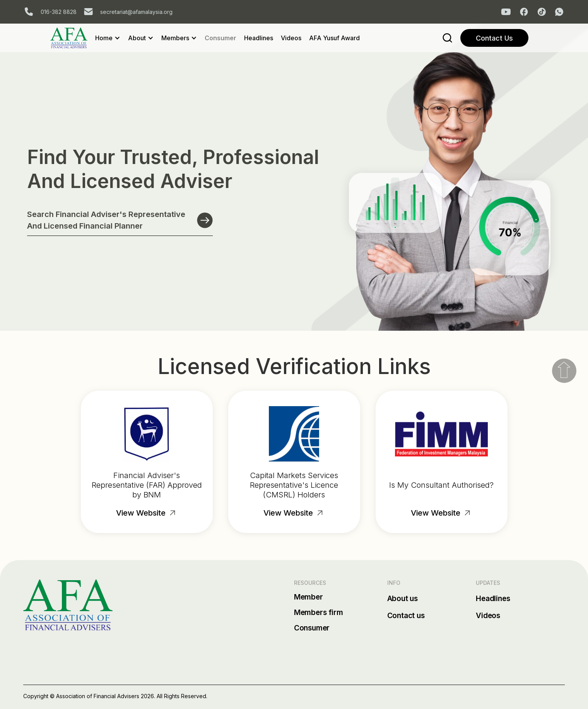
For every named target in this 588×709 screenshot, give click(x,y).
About (137, 38)
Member (309, 597)
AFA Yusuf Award (334, 38)
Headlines (259, 38)
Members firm (319, 612)
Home (104, 38)
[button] (112, 38)
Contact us (406, 616)
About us (403, 599)
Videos (291, 38)
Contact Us (494, 38)
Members (175, 38)
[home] (73, 38)
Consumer (220, 38)
